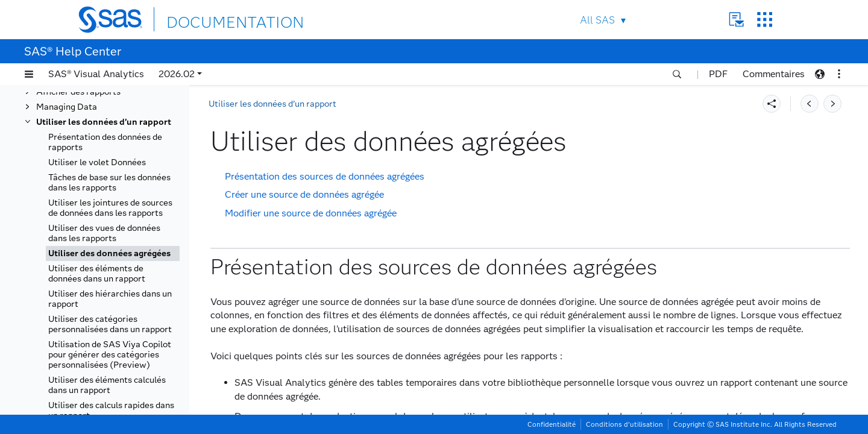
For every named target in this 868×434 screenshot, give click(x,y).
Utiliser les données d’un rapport (104, 122)
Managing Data (67, 107)
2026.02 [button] (177, 74)
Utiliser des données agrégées (109, 253)
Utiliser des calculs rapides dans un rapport (111, 410)
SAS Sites (765, 20)
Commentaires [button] (774, 74)
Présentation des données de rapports (105, 142)
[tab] (113, 253)
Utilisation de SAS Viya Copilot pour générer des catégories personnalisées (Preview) (110, 355)
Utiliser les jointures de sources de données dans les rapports (110, 208)
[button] (29, 74)
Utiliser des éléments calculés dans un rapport (107, 385)
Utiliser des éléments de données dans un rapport (97, 274)
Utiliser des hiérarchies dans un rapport (110, 299)
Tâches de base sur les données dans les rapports (109, 183)
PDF (718, 74)
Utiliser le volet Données (97, 162)
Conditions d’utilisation (624, 424)
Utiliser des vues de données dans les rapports (104, 233)
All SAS (597, 20)
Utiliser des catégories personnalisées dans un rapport (110, 324)
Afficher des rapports (78, 92)
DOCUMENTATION (210, 19)
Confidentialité (552, 424)
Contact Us (736, 20)
